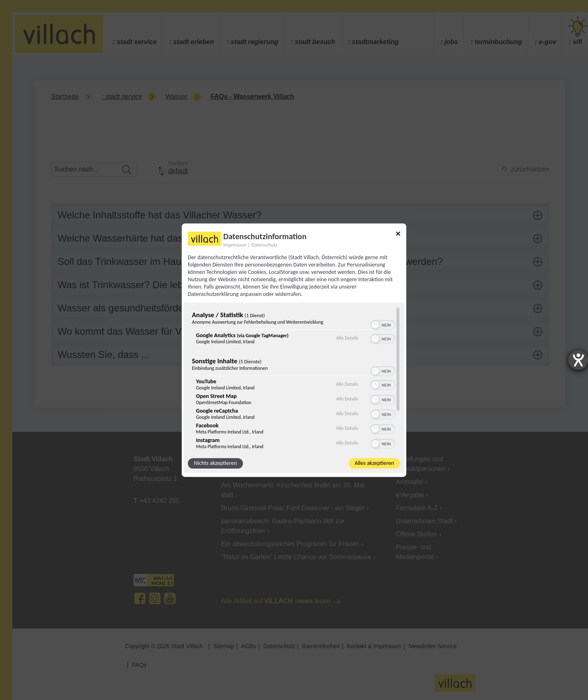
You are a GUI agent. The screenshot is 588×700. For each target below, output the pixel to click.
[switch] (383, 324)
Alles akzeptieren (374, 463)
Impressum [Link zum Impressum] (235, 245)
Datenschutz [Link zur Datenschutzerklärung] (264, 245)
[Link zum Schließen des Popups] (398, 235)
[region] (294, 378)
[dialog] (294, 350)
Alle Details (347, 338)
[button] (375, 325)
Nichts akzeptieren (215, 463)
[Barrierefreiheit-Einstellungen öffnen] (578, 360)
